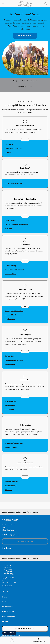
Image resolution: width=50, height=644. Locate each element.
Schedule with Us (25, 36)
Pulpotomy (10, 409)
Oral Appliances (11, 447)
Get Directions (25, 541)
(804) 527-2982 (28, 86)
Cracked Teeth (11, 315)
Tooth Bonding (11, 486)
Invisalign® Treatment (14, 183)
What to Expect (8, 612)
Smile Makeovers (12, 482)
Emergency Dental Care (14, 311)
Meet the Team (8, 607)
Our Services (7, 602)
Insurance (6, 621)
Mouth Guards (11, 220)
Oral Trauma (10, 319)
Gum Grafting (11, 274)
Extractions (10, 356)
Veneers (8, 490)
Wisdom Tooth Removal (14, 360)
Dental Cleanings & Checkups (17, 225)
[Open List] (25, 140)
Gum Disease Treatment (15, 270)
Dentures (9, 144)
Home (5, 597)
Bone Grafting (11, 266)
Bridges (8, 152)
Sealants (9, 229)
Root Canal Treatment (14, 148)
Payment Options (9, 617)
